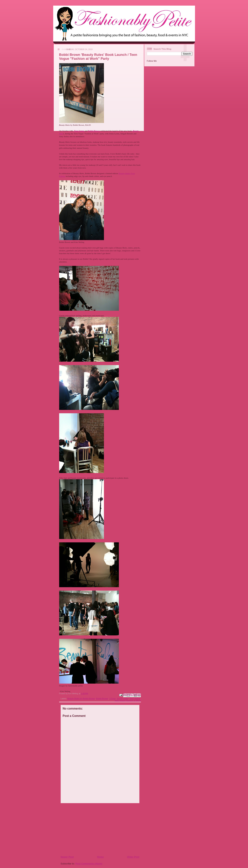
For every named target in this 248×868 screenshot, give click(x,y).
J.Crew (112, 699)
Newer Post (67, 857)
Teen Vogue (135, 699)
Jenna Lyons (123, 699)
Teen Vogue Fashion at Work (128, 701)
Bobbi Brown (102, 699)
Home (100, 857)
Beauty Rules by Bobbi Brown (81, 699)
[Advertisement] (83, 829)
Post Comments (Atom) (89, 864)
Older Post (133, 857)
